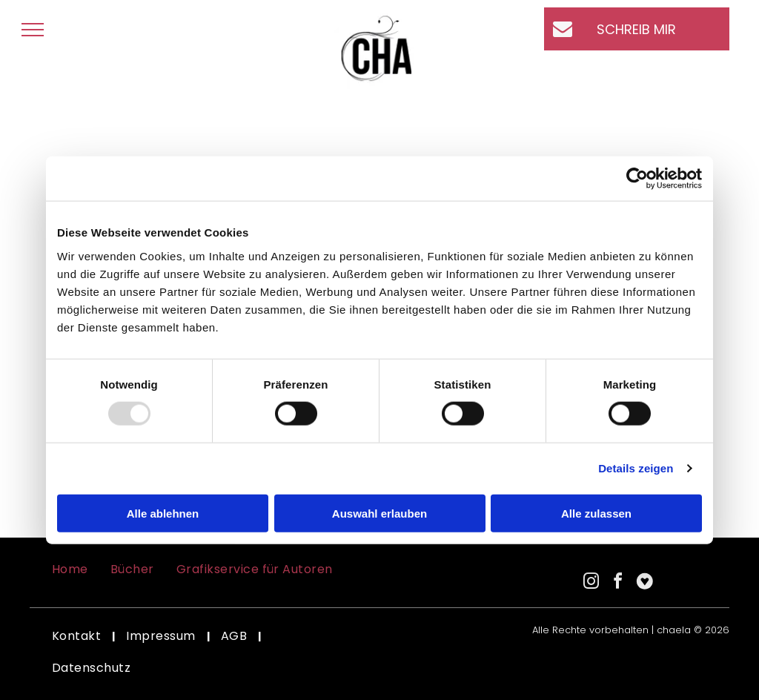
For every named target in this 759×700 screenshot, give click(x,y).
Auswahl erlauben (379, 513)
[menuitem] (70, 569)
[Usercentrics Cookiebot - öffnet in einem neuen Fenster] (637, 179)
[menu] (33, 30)
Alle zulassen (596, 513)
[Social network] (645, 583)
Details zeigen (636, 468)
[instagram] (591, 583)
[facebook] (618, 583)
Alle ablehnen (163, 513)
